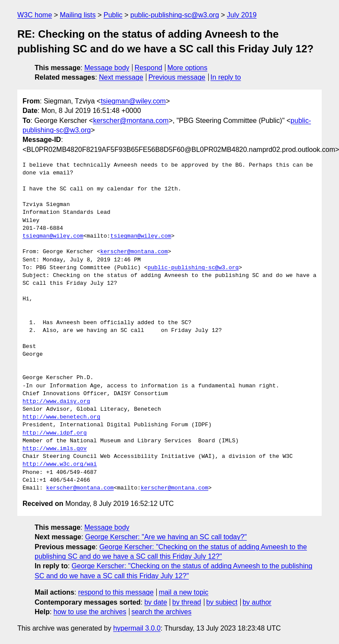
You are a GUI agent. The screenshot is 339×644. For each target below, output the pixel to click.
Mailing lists (78, 15)
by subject (222, 602)
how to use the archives (90, 612)
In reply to (226, 77)
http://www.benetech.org (61, 417)
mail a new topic (184, 592)
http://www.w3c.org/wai (60, 464)
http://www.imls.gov (55, 449)
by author (257, 602)
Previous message (177, 77)
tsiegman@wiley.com (133, 101)
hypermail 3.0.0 (137, 628)
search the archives (162, 612)
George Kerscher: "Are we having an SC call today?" (166, 537)
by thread (187, 602)
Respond (149, 68)
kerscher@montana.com (131, 121)
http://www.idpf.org (55, 433)
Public (113, 15)
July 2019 (242, 15)
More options (188, 68)
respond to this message (116, 592)
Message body (107, 68)
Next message (121, 77)
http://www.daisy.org (56, 402)
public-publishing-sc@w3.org (175, 15)
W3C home (35, 15)
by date (155, 602)
